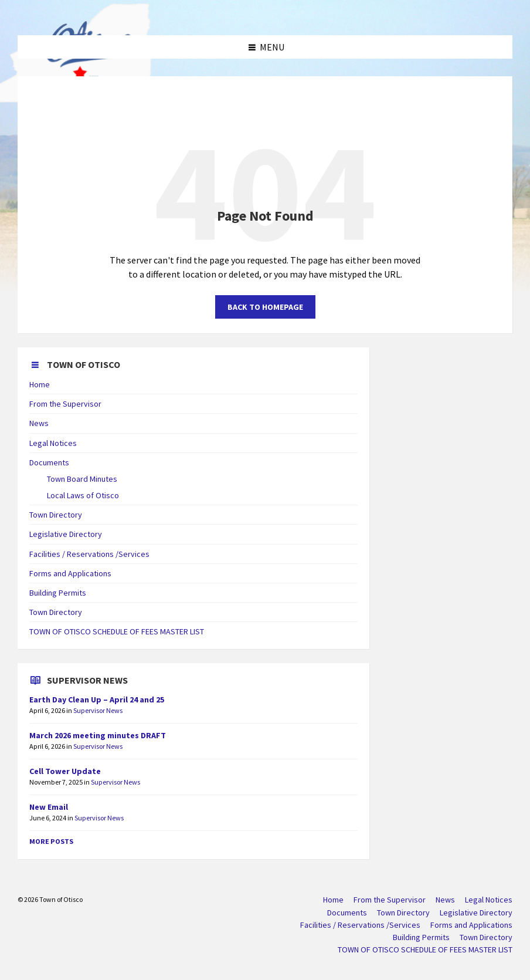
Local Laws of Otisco (83, 495)
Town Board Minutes (82, 479)
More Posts (51, 841)
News (39, 423)
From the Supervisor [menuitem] (390, 900)
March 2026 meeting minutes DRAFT (98, 735)
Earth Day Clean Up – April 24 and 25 (97, 699)
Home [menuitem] (333, 900)
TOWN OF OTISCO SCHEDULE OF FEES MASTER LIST (117, 631)
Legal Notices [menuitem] (489, 900)
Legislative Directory (66, 534)
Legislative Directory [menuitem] (476, 913)
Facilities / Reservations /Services (89, 554)
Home (40, 384)
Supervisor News (98, 710)
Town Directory (56, 515)
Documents (49, 462)
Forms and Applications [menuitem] (471, 925)
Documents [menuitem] (347, 913)
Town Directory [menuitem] (403, 913)
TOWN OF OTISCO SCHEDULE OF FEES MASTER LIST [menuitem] (425, 949)
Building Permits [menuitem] (421, 937)
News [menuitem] (445, 900)
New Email (49, 807)
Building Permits (58, 593)
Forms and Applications (70, 573)
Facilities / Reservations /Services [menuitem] (360, 925)
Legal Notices (53, 443)
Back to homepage (265, 307)
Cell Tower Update (65, 771)
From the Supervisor (65, 404)
